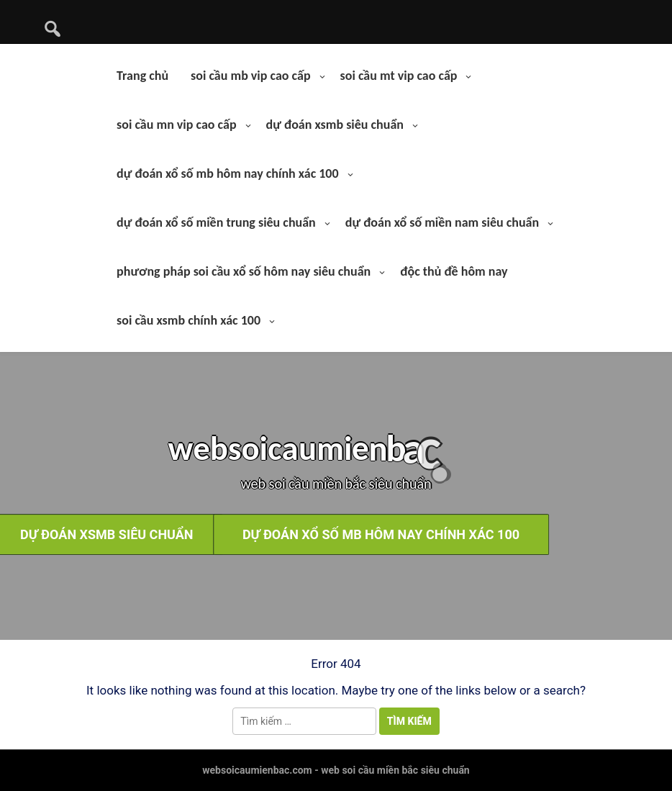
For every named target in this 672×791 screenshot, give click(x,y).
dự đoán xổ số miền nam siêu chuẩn (442, 222)
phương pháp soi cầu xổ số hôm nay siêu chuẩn (244, 271)
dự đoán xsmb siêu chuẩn (335, 125)
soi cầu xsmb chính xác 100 (189, 320)
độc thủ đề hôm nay (454, 271)
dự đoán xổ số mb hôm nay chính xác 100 (228, 173)
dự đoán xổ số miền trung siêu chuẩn (216, 222)
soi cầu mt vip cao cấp (399, 76)
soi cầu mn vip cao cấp (176, 125)
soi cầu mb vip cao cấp (250, 76)
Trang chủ (142, 76)
